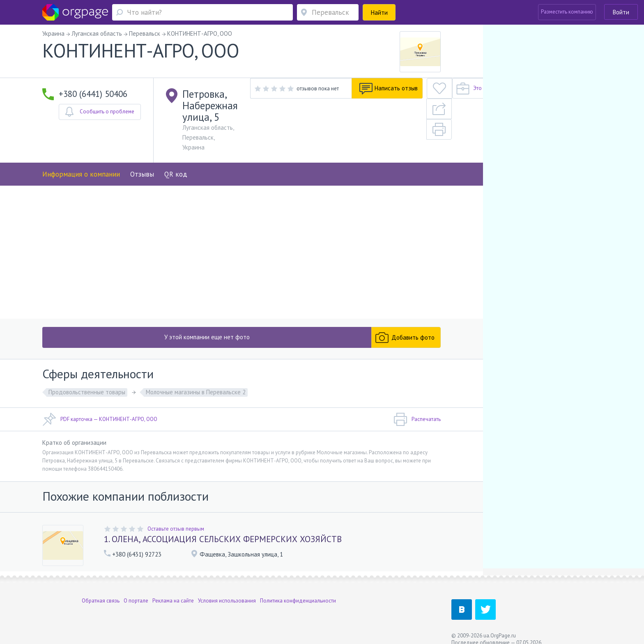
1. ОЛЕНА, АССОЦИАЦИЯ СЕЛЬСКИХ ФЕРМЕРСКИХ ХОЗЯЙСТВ (223, 527)
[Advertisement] (241, 238)
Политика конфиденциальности (298, 592)
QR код (176, 138)
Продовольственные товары (87, 380)
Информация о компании (81, 138)
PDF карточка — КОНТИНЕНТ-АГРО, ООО (100, 407)
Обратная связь (101, 592)
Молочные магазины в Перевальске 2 (196, 380)
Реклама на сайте (173, 592)
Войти (621, 12)
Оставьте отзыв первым (176, 516)
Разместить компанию (567, 12)
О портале (136, 592)
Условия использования (227, 592)
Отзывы (142, 138)
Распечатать (417, 407)
